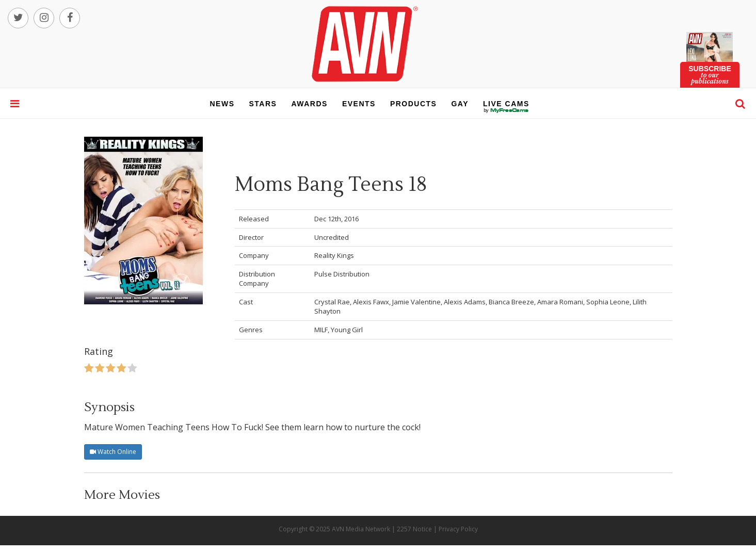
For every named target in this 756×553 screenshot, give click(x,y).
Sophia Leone (608, 302)
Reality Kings (334, 255)
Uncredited (332, 237)
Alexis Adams (465, 302)
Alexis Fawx (371, 302)
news (222, 104)
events (359, 104)
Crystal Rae (332, 302)
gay (460, 104)
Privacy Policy (458, 529)
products (414, 104)
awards (309, 104)
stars (263, 104)
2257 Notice (414, 529)
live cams (506, 110)
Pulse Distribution (342, 274)
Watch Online (113, 452)
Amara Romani (560, 302)
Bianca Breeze (511, 302)
